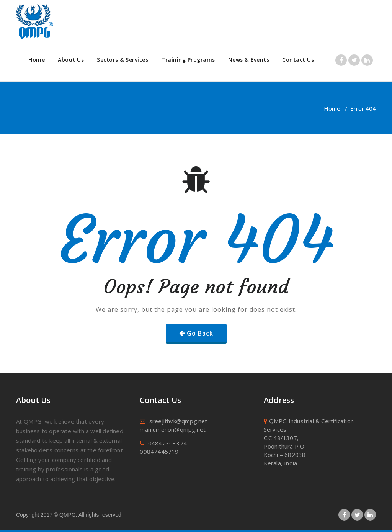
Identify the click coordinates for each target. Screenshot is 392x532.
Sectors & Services (122, 60)
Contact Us (298, 60)
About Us (71, 60)
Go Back (200, 333)
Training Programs (188, 60)
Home (37, 60)
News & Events (249, 60)
